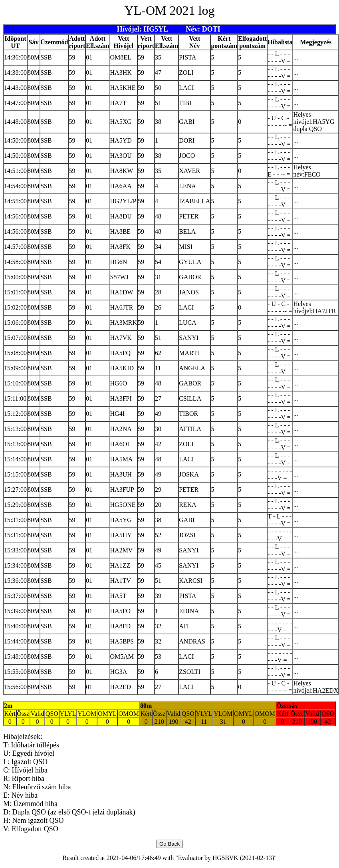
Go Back (169, 844)
